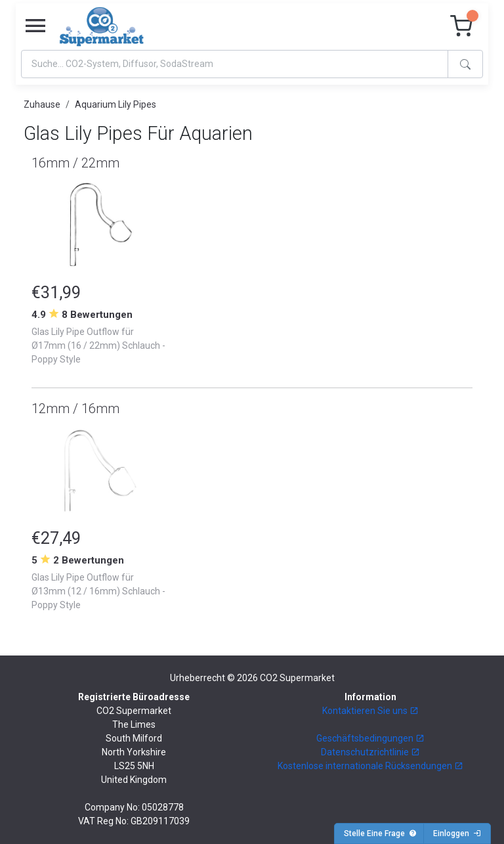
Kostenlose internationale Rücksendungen (370, 766)
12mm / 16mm (75, 409)
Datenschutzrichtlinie (370, 752)
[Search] (235, 64)
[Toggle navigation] (35, 26)
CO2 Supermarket (297, 678)
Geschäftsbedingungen (370, 738)
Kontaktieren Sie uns (370, 711)
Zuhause (42, 104)
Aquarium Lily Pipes (115, 104)
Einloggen (457, 833)
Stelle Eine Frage (380, 833)
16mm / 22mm (75, 163)
